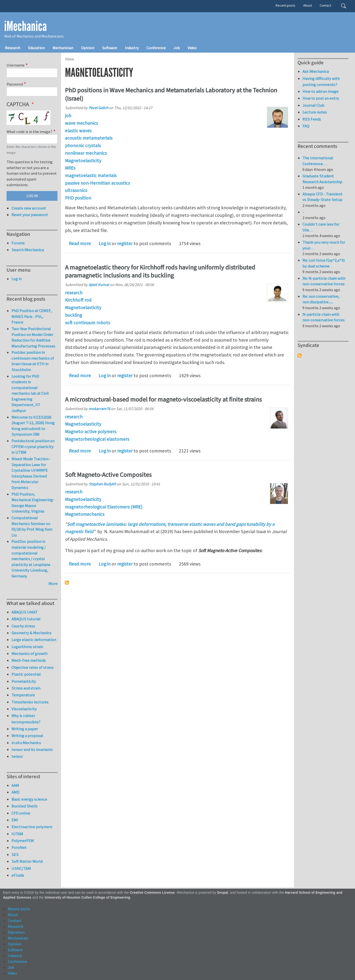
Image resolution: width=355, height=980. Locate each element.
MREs (70, 168)
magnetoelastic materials (91, 175)
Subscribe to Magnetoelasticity (67, 583)
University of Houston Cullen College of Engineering (87, 898)
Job (177, 48)
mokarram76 (99, 409)
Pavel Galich (98, 108)
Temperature (23, 695)
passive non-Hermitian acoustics (97, 183)
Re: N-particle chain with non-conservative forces (324, 281)
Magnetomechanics (85, 514)
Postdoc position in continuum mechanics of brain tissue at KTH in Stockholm (33, 361)
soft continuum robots (87, 323)
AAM (15, 785)
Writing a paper (25, 729)
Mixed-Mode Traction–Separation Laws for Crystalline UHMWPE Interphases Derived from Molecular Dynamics (31, 473)
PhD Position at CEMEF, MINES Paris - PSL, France (32, 316)
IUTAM (17, 834)
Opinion (88, 48)
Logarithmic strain (27, 647)
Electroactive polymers (32, 827)
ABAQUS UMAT (24, 612)
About (308, 5)
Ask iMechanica (316, 71)
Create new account (29, 208)
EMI (15, 820)
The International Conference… (318, 161)
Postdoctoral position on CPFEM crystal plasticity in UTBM (33, 447)
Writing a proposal (27, 736)
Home (69, 59)
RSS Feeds (312, 119)
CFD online (21, 813)
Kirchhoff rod (78, 300)
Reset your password (29, 215)
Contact (325, 5)
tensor (17, 756)
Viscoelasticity (24, 709)
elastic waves (78, 131)
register (125, 243)
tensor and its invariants (32, 749)
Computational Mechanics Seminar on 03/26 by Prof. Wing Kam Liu (32, 526)
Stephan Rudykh (102, 484)
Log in (105, 243)
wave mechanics (81, 123)
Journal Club (313, 105)
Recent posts (286, 5)
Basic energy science (29, 799)
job (68, 115)
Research (13, 48)
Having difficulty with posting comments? (321, 82)
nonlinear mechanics (86, 153)
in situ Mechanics (26, 743)
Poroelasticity (24, 681)
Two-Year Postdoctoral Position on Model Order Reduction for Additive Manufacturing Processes (33, 337)
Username (16, 65)
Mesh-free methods (29, 660)
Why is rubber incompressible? (26, 719)
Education (36, 48)
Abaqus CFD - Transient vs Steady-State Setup (322, 197)
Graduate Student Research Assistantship (322, 179)
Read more (80, 243)
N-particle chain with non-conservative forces (323, 317)
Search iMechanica (28, 250)
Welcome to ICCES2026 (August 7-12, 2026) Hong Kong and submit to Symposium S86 (33, 426)
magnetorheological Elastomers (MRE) (104, 507)
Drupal (223, 893)
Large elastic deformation (34, 640)
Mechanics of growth (29, 653)
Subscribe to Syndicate (300, 355)
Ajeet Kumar (99, 285)
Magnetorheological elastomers (97, 439)
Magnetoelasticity (83, 161)
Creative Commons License (152, 893)
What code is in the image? (29, 132)
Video (192, 48)
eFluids (18, 875)
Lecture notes (315, 112)
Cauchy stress (23, 626)
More (53, 584)
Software (110, 48)
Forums (18, 243)
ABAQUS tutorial (26, 619)
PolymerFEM (23, 841)
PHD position (78, 198)
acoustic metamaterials (89, 138)
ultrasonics (76, 190)
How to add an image (320, 91)
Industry (132, 48)
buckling (73, 315)
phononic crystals (83, 145)
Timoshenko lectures (30, 702)
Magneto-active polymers (91, 432)
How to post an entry (321, 98)
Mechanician (63, 48)
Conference (156, 48)
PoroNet (19, 847)
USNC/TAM (21, 868)
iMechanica (25, 26)
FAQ (306, 126)
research (74, 293)
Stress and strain (26, 688)
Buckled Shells (24, 806)
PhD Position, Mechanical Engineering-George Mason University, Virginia (33, 503)
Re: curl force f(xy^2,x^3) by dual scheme (324, 263)
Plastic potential (26, 674)
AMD (15, 792)
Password (15, 84)
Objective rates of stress (32, 667)
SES (15, 855)
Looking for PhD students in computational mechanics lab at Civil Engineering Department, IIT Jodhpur (30, 393)
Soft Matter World (27, 861)
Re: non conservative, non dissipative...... (321, 299)
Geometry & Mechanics (31, 633)
